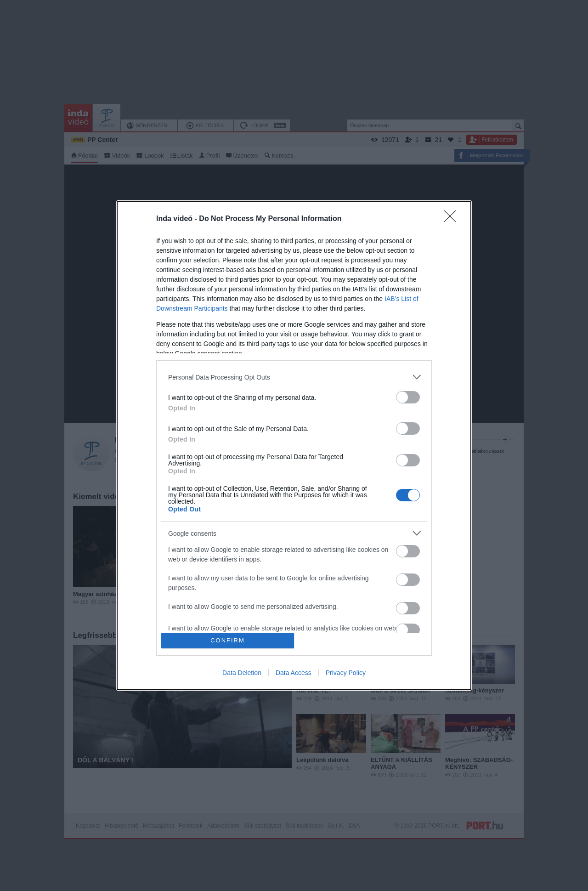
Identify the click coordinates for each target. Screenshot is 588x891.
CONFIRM (228, 640)
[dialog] (294, 445)
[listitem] (294, 377)
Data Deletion (242, 673)
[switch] (408, 397)
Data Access (294, 673)
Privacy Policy (346, 673)
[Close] (453, 219)
